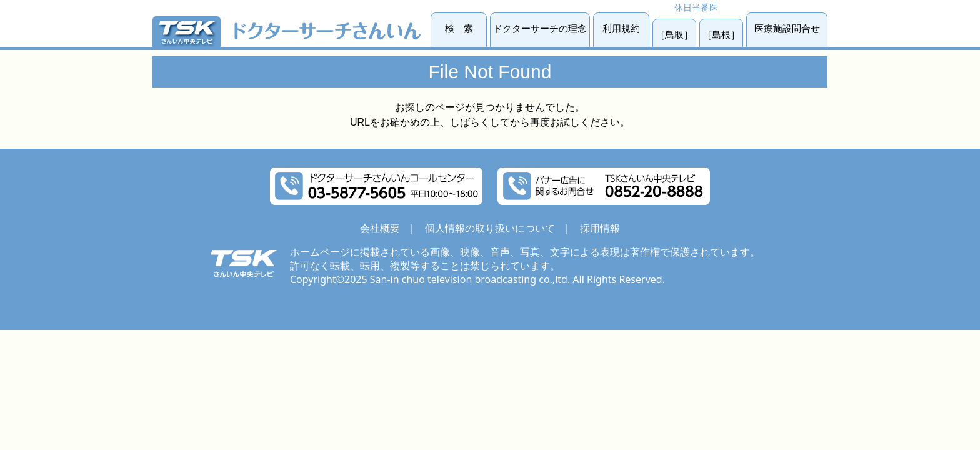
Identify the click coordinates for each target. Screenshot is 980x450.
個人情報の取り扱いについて (490, 228)
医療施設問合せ (787, 28)
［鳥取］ (674, 35)
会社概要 (380, 228)
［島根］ (721, 35)
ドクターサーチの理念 (540, 28)
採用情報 (600, 228)
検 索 (459, 28)
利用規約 (621, 28)
